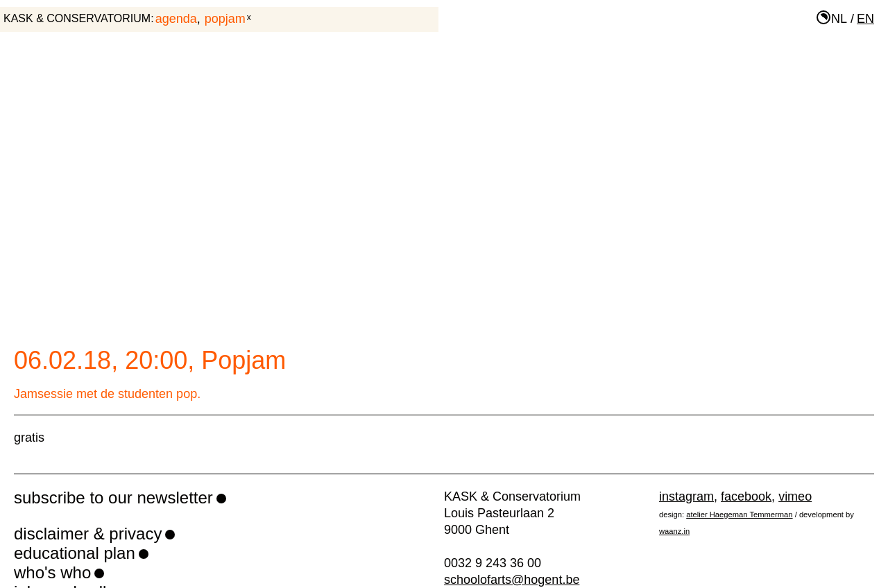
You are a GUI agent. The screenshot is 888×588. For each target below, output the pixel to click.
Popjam (225, 19)
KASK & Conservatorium (77, 18)
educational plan (75, 553)
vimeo (795, 496)
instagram (686, 496)
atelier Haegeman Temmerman (739, 514)
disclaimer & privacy (88, 534)
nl (839, 19)
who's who (52, 572)
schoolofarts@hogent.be (512, 580)
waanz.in (674, 531)
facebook (746, 496)
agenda (176, 19)
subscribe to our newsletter (113, 498)
